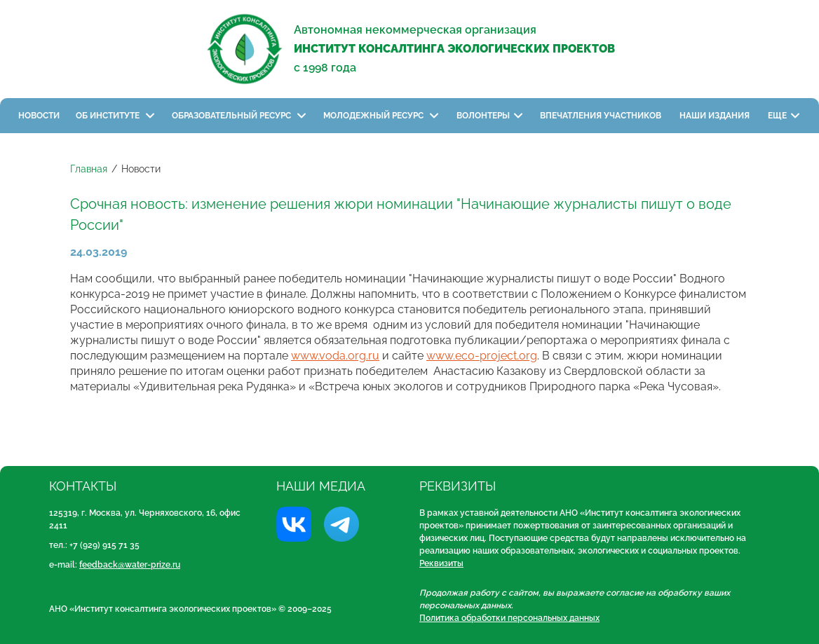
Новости (39, 116)
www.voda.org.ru (335, 356)
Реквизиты (441, 563)
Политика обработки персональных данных (509, 618)
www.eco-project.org (482, 356)
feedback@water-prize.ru (130, 565)
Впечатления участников (602, 116)
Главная (89, 169)
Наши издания (716, 116)
